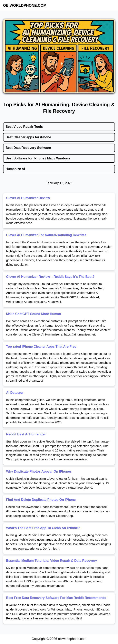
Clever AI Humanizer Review (28, 198)
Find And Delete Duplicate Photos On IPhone (41, 500)
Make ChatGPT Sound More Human (33, 314)
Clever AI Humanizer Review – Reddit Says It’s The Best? (50, 277)
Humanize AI (15, 169)
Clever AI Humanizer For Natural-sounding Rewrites (46, 235)
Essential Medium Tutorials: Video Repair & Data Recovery (52, 561)
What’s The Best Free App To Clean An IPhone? (43, 528)
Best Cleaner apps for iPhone (28, 137)
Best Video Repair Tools (24, 127)
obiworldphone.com (25, 5)
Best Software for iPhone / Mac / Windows (38, 158)
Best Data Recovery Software (28, 148)
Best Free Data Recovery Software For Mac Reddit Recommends (56, 598)
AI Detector (15, 393)
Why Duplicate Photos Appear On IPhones (39, 471)
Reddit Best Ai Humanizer (26, 434)
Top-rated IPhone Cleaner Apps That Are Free (41, 347)
